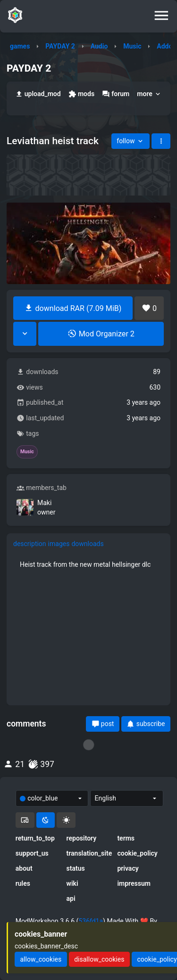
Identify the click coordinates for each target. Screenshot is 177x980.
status (76, 868)
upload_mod (38, 94)
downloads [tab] (87, 544)
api (71, 898)
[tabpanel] (88, 564)
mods (81, 94)
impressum (134, 883)
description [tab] (30, 544)
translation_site (89, 853)
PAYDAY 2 (60, 46)
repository (82, 838)
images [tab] (59, 544)
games (20, 46)
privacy (128, 868)
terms (126, 838)
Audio (99, 46)
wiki (72, 883)
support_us (32, 853)
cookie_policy (137, 853)
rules (23, 883)
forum (116, 94)
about (24, 868)
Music (132, 46)
